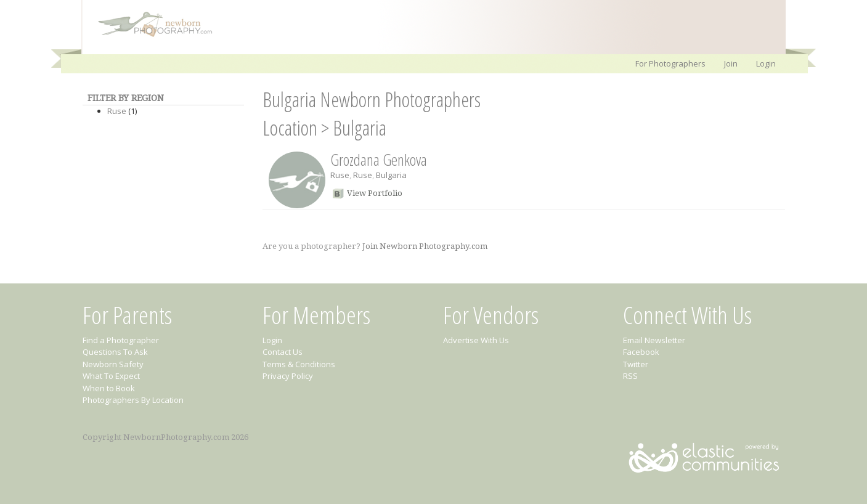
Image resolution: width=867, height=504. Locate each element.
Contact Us (283, 352)
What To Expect (111, 376)
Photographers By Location (133, 400)
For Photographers (670, 63)
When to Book (109, 388)
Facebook (641, 352)
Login (766, 63)
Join (731, 63)
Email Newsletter (654, 340)
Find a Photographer (121, 340)
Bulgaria (360, 128)
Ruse (117, 111)
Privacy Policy (288, 376)
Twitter (636, 364)
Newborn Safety (113, 364)
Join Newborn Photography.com (425, 246)
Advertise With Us (476, 340)
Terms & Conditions (299, 364)
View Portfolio (375, 193)
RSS (630, 376)
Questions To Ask (115, 352)
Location (290, 128)
